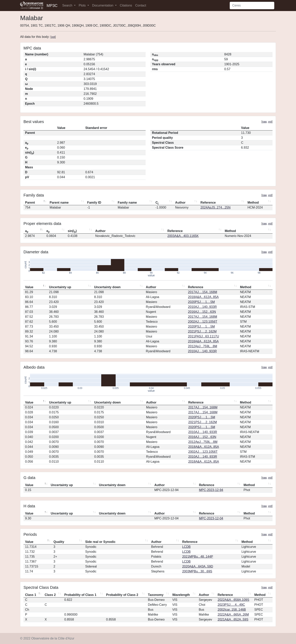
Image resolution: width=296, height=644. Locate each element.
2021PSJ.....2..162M (202, 331)
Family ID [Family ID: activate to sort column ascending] (94, 203)
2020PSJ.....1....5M (201, 302)
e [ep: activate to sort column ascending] (48, 231)
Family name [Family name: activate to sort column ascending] (127, 203)
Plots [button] (83, 5)
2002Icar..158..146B (232, 610)
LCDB (186, 547)
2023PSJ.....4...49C (231, 605)
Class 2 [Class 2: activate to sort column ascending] (50, 595)
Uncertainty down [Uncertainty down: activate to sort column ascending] (107, 287)
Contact (141, 5)
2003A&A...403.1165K (183, 236)
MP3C (52, 6)
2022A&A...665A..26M (233, 615)
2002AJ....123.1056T (203, 322)
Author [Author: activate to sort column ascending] (180, 203)
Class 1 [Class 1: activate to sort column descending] (31, 595)
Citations (126, 5)
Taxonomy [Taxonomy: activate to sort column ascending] (156, 595)
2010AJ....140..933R (202, 307)
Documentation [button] (103, 5)
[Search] (252, 6)
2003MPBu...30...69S (197, 571)
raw (264, 122)
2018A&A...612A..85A (203, 297)
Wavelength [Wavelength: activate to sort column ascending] (181, 595)
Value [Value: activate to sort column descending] (29, 287)
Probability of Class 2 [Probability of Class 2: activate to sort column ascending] (122, 595)
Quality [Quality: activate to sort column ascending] (59, 542)
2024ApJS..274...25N (215, 207)
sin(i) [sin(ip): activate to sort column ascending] (72, 231)
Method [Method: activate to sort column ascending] (253, 203)
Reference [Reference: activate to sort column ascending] (208, 203)
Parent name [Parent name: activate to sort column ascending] (59, 203)
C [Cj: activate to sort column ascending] (157, 203)
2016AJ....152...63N (202, 312)
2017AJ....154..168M (203, 292)
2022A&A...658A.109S (233, 600)
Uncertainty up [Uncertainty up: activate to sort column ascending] (60, 287)
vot (53, 37)
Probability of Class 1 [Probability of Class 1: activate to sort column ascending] (80, 595)
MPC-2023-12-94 (211, 490)
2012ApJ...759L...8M (203, 346)
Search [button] (68, 5)
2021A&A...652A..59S (233, 619)
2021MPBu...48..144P (198, 557)
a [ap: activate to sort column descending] (27, 231)
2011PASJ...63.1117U (204, 336)
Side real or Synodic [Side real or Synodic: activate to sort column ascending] (100, 542)
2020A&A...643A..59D (198, 566)
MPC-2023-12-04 (211, 518)
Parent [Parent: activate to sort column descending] (30, 203)
